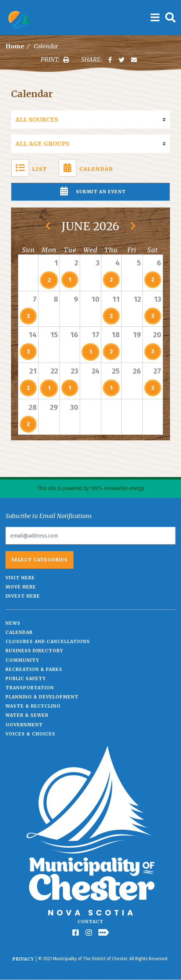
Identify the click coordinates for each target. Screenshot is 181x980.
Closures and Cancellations (48, 641)
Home (15, 46)
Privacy (23, 959)
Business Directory (34, 651)
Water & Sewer (27, 715)
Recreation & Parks (34, 669)
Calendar (86, 168)
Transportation (30, 688)
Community (22, 660)
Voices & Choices (30, 734)
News (13, 623)
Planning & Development (42, 697)
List (29, 168)
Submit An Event (91, 192)
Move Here (21, 587)
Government (24, 725)
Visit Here (20, 578)
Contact (90, 922)
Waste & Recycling (33, 706)
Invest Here (23, 596)
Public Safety (26, 678)
